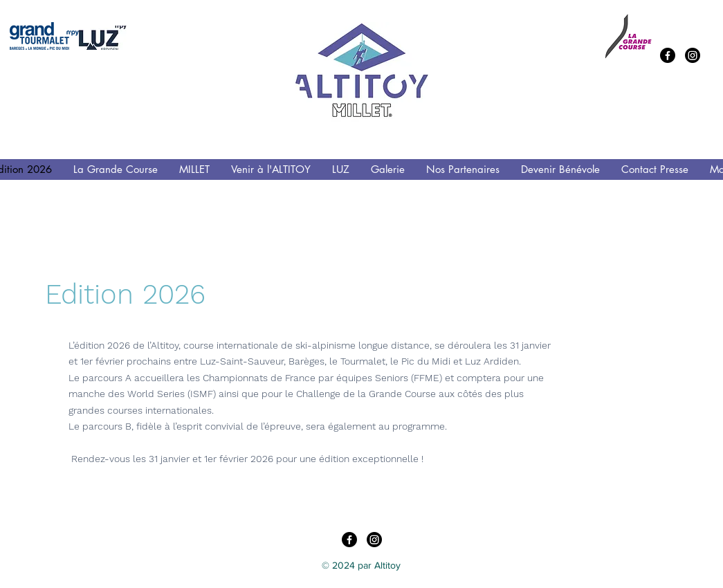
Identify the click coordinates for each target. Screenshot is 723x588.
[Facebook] (668, 55)
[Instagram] (693, 55)
